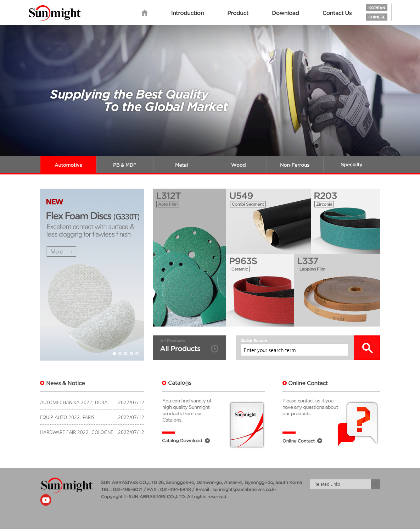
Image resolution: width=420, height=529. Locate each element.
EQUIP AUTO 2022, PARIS (67, 417)
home (145, 13)
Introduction (188, 13)
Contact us (337, 13)
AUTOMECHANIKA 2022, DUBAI (74, 402)
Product (238, 13)
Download (286, 13)
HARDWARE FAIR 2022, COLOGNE (77, 432)
